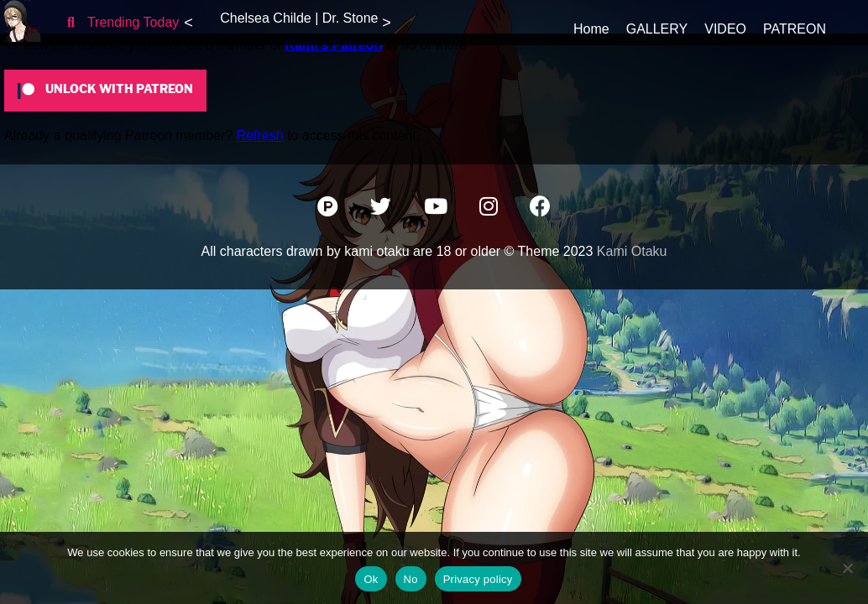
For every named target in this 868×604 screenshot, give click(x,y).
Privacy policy (478, 579)
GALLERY (657, 29)
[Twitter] (382, 209)
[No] (847, 568)
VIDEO (725, 29)
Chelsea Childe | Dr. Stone (299, 18)
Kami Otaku (632, 251)
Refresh (260, 135)
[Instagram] (490, 209)
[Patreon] (329, 209)
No (411, 579)
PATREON (795, 29)
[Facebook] (540, 209)
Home (591, 29)
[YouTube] (437, 209)
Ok (371, 579)
